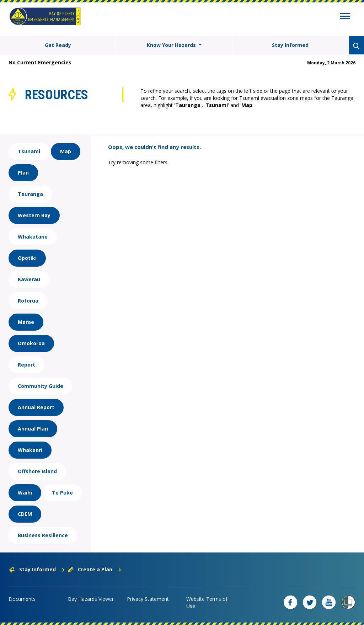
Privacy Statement (148, 599)
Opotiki (27, 258)
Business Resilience (43, 535)
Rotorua (28, 301)
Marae (26, 322)
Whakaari (30, 450)
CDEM (25, 514)
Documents (22, 599)
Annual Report (36, 407)
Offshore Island (37, 471)
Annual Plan (33, 429)
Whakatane (33, 237)
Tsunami (29, 151)
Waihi (25, 493)
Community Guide (41, 386)
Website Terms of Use (207, 602)
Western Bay (34, 215)
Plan (23, 173)
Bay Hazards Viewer (91, 599)
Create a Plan (95, 569)
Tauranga (30, 194)
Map (66, 151)
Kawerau (29, 279)
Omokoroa (31, 343)
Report (26, 365)
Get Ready (58, 45)
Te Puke (62, 493)
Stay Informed (290, 45)
